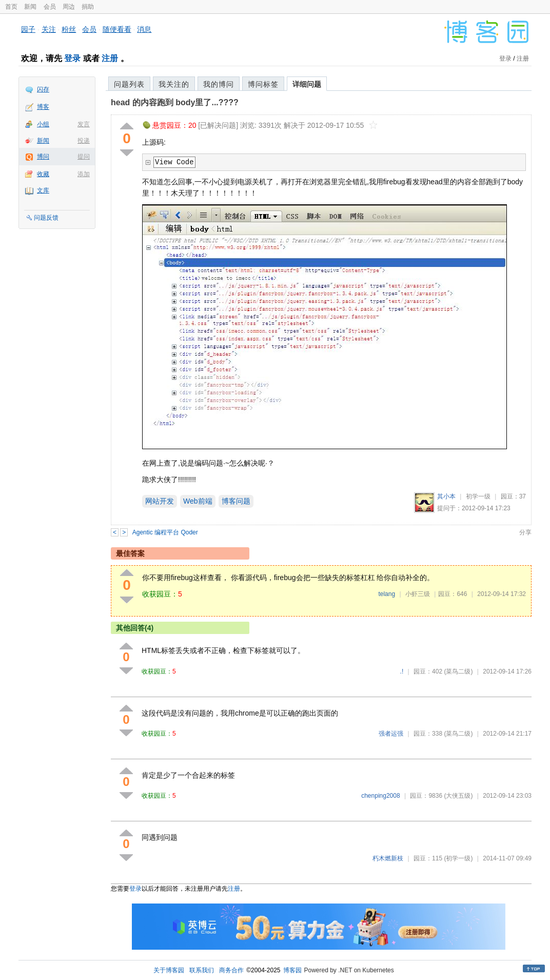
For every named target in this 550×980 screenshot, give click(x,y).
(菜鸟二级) (458, 671)
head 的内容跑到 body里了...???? (175, 102)
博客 (43, 107)
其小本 (446, 496)
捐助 (88, 7)
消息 (144, 29)
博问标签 (263, 84)
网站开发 (160, 501)
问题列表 (129, 84)
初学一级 (478, 496)
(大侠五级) (458, 796)
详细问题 (307, 84)
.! (402, 671)
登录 (72, 58)
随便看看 (117, 29)
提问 (84, 157)
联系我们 (202, 970)
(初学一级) (458, 858)
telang (387, 594)
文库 (43, 190)
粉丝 (69, 29)
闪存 (43, 89)
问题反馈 (46, 218)
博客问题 (236, 501)
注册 (110, 58)
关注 (49, 29)
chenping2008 (380, 796)
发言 (84, 124)
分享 (525, 532)
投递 (84, 141)
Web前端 (198, 501)
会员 (50, 7)
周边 (69, 7)
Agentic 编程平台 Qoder (165, 532)
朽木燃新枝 (388, 858)
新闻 (30, 7)
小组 (43, 124)
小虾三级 (418, 594)
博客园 (292, 970)
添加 (84, 174)
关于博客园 (169, 970)
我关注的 (174, 84)
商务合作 (231, 970)
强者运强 (391, 734)
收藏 (43, 174)
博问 (43, 157)
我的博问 (219, 84)
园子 (28, 29)
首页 (11, 7)
